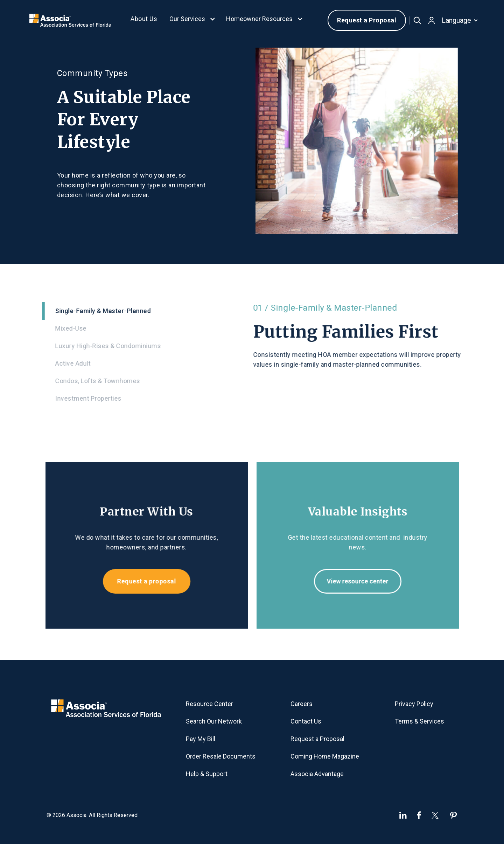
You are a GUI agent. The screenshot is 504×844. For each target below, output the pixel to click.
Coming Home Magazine (325, 756)
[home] (70, 20)
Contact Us (306, 721)
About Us (144, 19)
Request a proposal (140, 581)
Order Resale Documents (221, 756)
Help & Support (207, 774)
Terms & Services (419, 721)
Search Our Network (214, 721)
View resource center (364, 581)
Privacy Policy (414, 704)
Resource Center (209, 704)
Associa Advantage (317, 774)
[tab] (141, 311)
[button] (192, 20)
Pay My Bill (201, 739)
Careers (302, 704)
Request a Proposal (367, 20)
